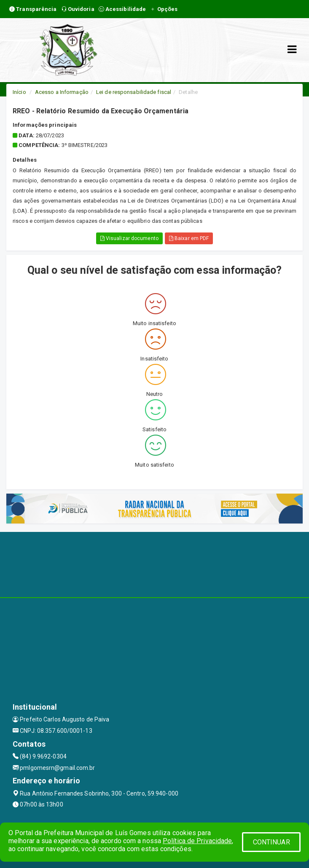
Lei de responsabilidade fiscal (134, 92)
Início (19, 92)
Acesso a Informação (62, 92)
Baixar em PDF (189, 238)
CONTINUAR (271, 842)
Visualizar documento (129, 238)
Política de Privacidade (197, 841)
